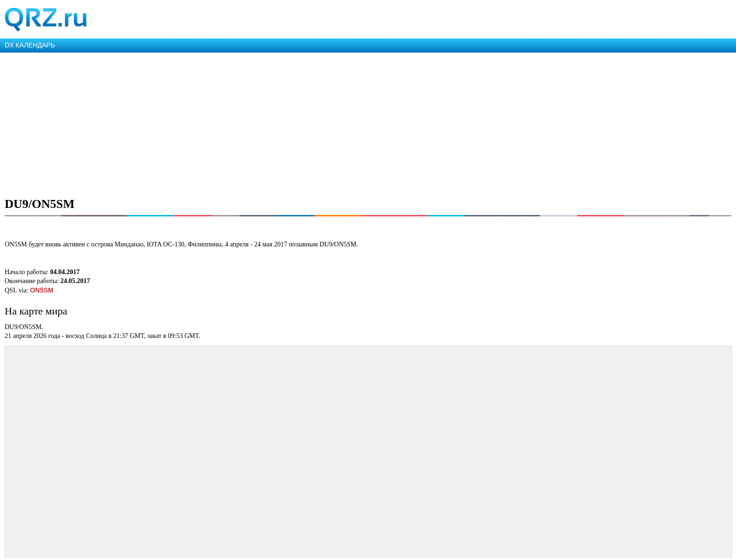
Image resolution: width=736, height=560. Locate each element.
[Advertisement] (282, 123)
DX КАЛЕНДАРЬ (30, 45)
